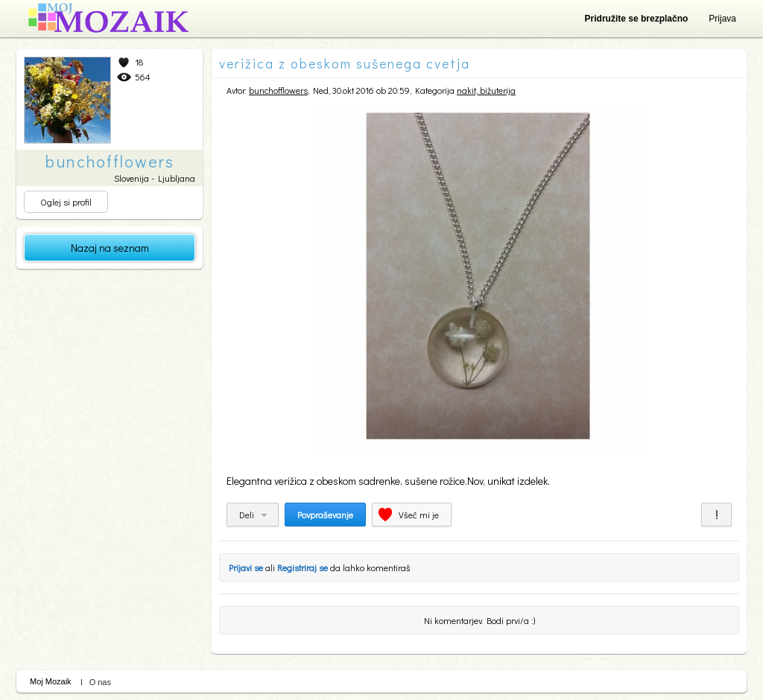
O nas (100, 682)
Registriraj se (303, 567)
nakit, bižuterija (486, 90)
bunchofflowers (278, 90)
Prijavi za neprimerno (716, 515)
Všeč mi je (419, 515)
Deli (247, 515)
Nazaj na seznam (110, 248)
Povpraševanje (325, 515)
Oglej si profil (66, 202)
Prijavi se (246, 567)
